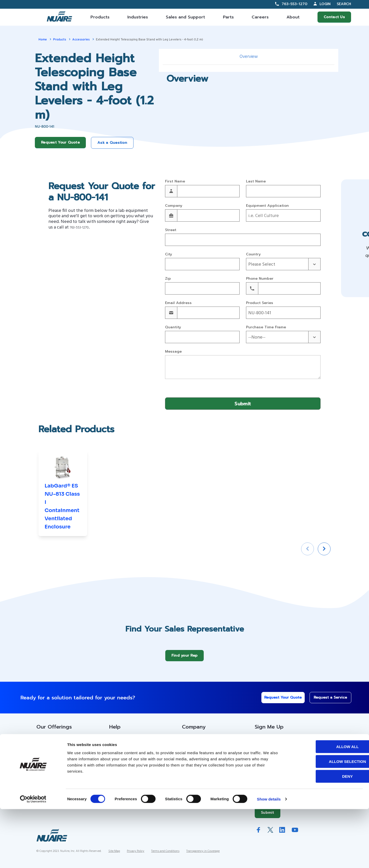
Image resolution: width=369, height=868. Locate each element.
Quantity (173, 327)
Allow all (326, 805)
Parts (228, 17)
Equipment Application (267, 206)
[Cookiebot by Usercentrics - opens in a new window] (33, 858)
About (293, 17)
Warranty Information (129, 785)
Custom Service (124, 744)
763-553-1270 (294, 4)
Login (325, 4)
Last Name (256, 182)
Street (171, 230)
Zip (168, 279)
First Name (175, 182)
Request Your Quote (60, 142)
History (189, 754)
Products (100, 17)
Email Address (178, 303)
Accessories (81, 39)
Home (43, 39)
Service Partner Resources (135, 764)
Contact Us (334, 17)
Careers (260, 17)
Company (174, 206)
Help (115, 731)
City (168, 254)
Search (344, 4)
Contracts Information (57, 754)
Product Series (260, 303)
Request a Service (327, 701)
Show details (269, 858)
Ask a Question (112, 143)
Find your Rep (185, 659)
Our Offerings (54, 731)
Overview (249, 57)
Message (173, 352)
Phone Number (260, 279)
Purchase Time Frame (266, 327)
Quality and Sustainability (206, 785)
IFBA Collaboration (199, 775)
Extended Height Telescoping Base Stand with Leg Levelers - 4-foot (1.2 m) (149, 39)
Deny (326, 835)
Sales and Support (185, 17)
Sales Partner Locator (57, 764)
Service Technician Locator (135, 775)
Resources (119, 754)
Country (253, 254)
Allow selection (326, 820)
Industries (138, 17)
